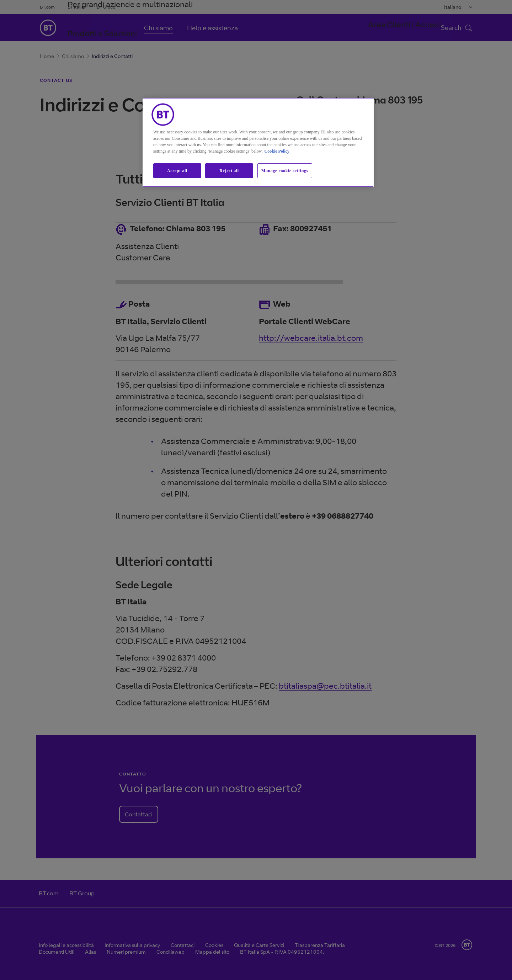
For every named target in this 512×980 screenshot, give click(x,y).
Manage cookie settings (285, 171)
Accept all (177, 171)
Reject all (229, 171)
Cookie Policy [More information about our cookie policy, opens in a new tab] (277, 151)
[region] (258, 143)
